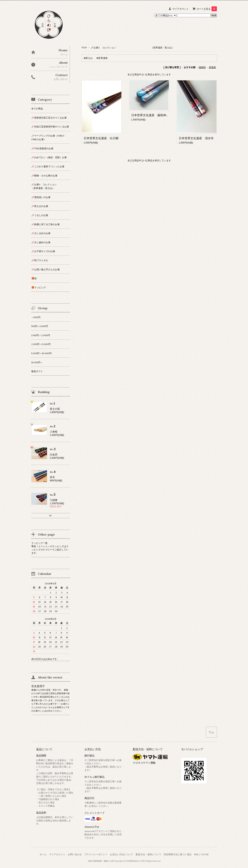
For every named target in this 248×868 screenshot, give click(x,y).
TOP (84, 48)
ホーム (43, 854)
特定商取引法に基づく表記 (178, 854)
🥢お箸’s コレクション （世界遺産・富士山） (132, 48)
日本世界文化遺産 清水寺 (196, 138)
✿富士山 (88, 58)
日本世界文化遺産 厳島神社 (150, 115)
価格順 (202, 67)
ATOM (205, 854)
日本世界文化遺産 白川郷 (101, 138)
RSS (196, 854)
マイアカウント (181, 9)
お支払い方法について (122, 854)
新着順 (212, 67)
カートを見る (207, 9)
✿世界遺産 (102, 58)
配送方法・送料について (148, 854)
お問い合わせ (75, 854)
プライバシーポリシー (96, 854)
